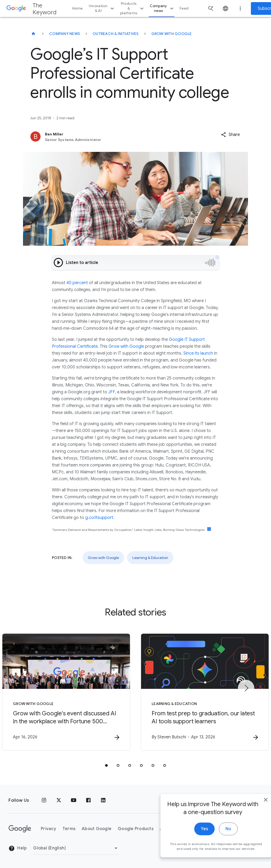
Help (18, 848)
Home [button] (77, 8)
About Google (97, 829)
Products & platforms (133, 8)
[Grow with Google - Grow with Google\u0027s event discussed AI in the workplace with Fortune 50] (66, 692)
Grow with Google (172, 34)
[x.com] (59, 800)
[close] (255, 810)
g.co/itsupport (99, 518)
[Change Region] (76, 848)
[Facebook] (88, 800)
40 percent (77, 283)
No (217, 839)
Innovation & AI (102, 8)
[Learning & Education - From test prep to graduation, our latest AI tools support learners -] (205, 692)
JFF (112, 392)
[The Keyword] (33, 34)
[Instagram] (44, 800)
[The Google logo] (20, 829)
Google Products (136, 829)
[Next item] (246, 688)
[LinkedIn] (103, 800)
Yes (193, 839)
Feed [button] (184, 8)
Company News (65, 34)
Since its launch (198, 353)
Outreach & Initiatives (116, 34)
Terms (69, 829)
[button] (230, 135)
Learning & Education (150, 558)
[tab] (106, 765)
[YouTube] (74, 800)
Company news (162, 8)
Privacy (48, 829)
